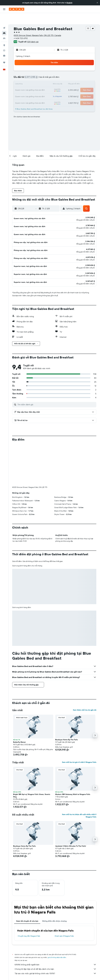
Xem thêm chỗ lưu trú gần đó (85, 696)
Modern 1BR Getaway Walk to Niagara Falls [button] (73, 781)
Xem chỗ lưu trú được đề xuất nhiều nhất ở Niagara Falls (79, 802)
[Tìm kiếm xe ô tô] (4, 27)
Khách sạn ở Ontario (78, 972)
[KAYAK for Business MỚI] (4, 44)
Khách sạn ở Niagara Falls (64, 923)
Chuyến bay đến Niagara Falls (29, 923)
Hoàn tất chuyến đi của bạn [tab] (27, 908)
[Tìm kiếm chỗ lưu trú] (4, 22)
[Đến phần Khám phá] (4, 34)
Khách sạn (28, 972)
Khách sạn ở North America (43, 972)
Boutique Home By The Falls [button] (66, 726)
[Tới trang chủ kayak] (17, 9)
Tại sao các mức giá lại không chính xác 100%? (55, 960)
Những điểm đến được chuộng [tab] (54, 908)
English (69, 3)
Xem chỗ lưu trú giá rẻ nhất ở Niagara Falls (79, 749)
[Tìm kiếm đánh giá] (56, 391)
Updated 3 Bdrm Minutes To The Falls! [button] (71, 833)
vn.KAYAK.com (17, 972)
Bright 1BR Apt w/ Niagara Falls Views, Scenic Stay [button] (32, 782)
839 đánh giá (33, 30)
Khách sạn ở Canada (62, 972)
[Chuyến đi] (4, 51)
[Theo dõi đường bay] (4, 39)
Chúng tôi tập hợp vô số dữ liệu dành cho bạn (55, 955)
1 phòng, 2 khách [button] (23, 45)
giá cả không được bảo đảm (57, 944)
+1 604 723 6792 (21, 27)
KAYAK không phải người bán (55, 951)
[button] (97, 3)
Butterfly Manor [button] (19, 729)
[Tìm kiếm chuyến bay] (4, 17)
